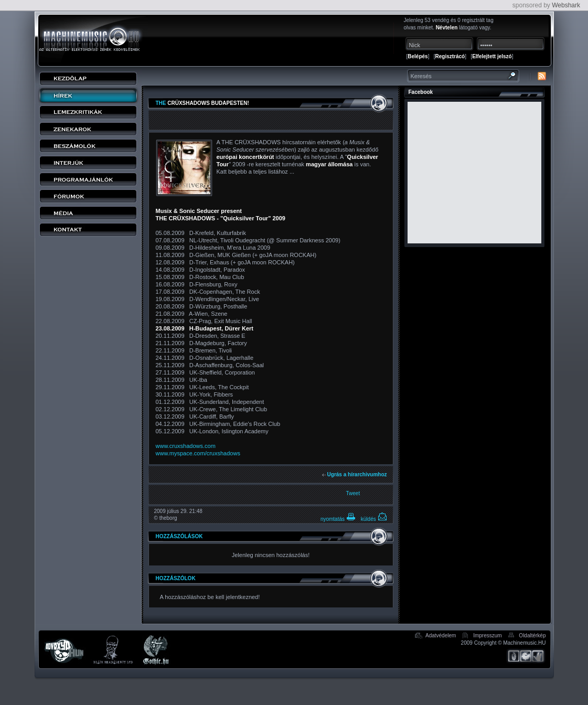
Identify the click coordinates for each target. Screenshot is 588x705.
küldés (374, 519)
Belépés (418, 56)
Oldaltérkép (532, 635)
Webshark (566, 5)
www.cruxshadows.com (186, 446)
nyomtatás (338, 519)
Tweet (353, 493)
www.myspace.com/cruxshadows (198, 453)
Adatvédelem (441, 635)
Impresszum (487, 635)
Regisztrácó (450, 56)
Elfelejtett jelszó (492, 56)
